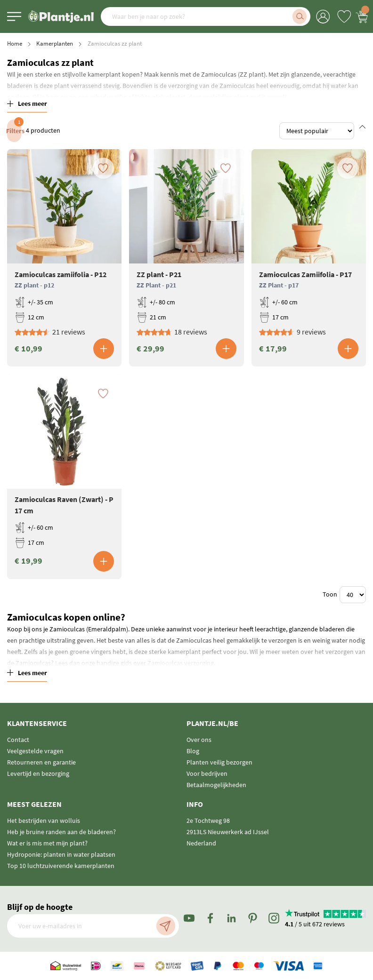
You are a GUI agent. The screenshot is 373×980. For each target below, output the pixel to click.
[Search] (300, 16)
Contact (18, 740)
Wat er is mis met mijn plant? (47, 843)
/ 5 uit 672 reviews (315, 924)
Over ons (199, 740)
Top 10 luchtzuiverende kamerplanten (61, 866)
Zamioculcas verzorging (181, 663)
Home (15, 44)
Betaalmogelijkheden (216, 785)
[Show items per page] (353, 595)
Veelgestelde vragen (35, 751)
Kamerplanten (55, 44)
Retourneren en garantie (41, 762)
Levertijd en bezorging (38, 773)
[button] (106, 173)
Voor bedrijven (207, 773)
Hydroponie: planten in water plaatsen (61, 854)
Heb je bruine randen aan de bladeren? (61, 832)
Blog (193, 751)
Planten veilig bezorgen (219, 762)
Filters (14, 127)
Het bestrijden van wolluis (44, 821)
